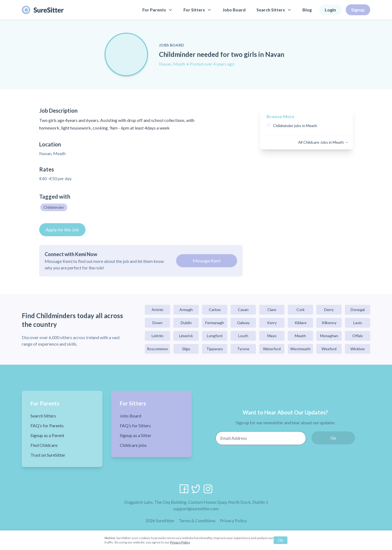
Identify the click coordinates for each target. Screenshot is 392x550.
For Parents (157, 10)
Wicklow (358, 349)
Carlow (215, 310)
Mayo (272, 336)
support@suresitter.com (196, 508)
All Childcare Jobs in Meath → (323, 142)
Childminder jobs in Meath (295, 126)
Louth (243, 336)
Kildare (301, 323)
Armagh (186, 310)
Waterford (272, 349)
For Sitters (197, 10)
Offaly (358, 336)
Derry (329, 310)
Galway (243, 323)
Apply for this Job (62, 230)
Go (333, 438)
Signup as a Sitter (136, 435)
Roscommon (157, 349)
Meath (300, 336)
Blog (307, 10)
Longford (215, 336)
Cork (301, 310)
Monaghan (329, 336)
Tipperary (215, 349)
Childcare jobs (133, 445)
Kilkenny (329, 323)
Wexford (329, 349)
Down (157, 323)
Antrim (157, 310)
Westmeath (300, 349)
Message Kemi (207, 261)
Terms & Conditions (197, 520)
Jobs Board (234, 10)
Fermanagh (215, 323)
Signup (358, 10)
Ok (281, 540)
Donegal (358, 310)
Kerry (272, 323)
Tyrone (243, 349)
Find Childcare (44, 445)
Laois (358, 323)
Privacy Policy (233, 520)
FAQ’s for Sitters (135, 425)
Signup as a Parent (47, 435)
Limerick (186, 336)
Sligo (186, 349)
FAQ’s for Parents (47, 425)
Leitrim (157, 336)
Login (330, 10)
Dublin (186, 323)
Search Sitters (274, 10)
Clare (272, 310)
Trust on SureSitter (48, 455)
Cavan (243, 310)
